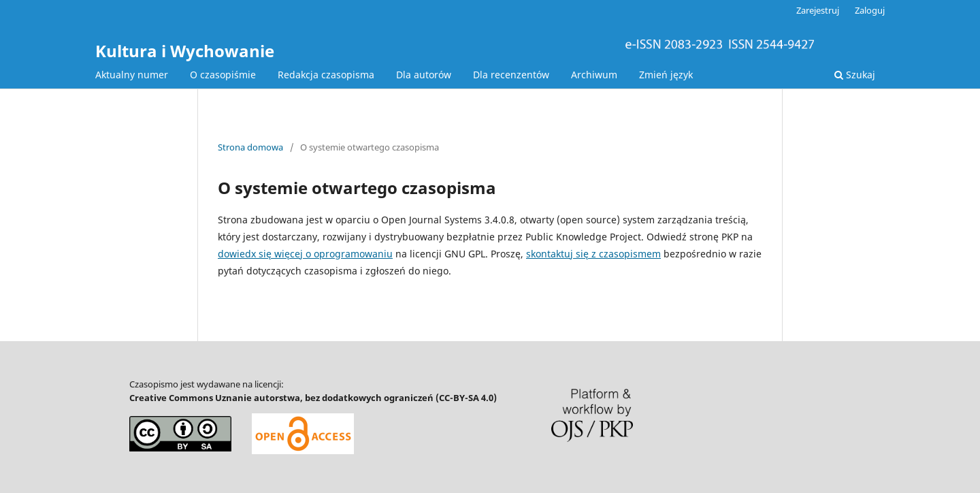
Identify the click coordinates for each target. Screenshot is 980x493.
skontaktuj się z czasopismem (593, 254)
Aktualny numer (132, 75)
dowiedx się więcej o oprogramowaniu (305, 254)
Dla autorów (424, 75)
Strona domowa (250, 147)
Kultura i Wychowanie (185, 51)
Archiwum (594, 75)
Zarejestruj (818, 10)
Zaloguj (870, 10)
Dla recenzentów (511, 75)
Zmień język (666, 75)
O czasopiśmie (223, 75)
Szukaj (855, 75)
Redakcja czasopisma (326, 75)
